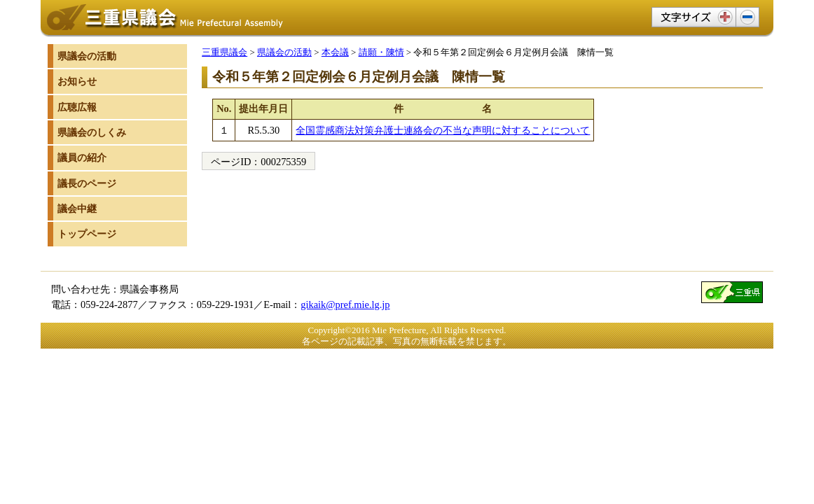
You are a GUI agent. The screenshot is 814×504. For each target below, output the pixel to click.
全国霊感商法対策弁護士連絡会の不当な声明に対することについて (443, 130)
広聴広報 (77, 107)
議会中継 (77, 209)
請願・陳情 (381, 52)
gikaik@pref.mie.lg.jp (345, 304)
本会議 (335, 52)
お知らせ (77, 81)
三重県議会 (225, 52)
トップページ (87, 234)
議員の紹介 (82, 157)
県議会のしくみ (92, 132)
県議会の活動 (284, 52)
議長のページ (87, 183)
